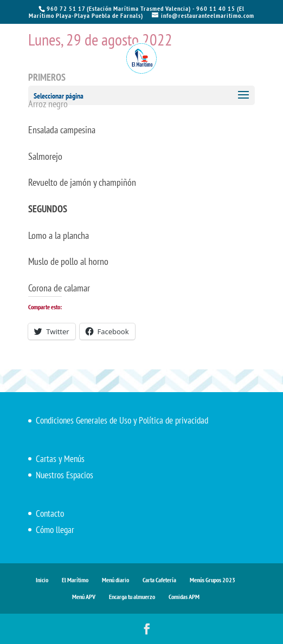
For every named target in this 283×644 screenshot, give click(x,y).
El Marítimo (75, 580)
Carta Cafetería (159, 580)
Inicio (42, 580)
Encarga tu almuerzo (132, 597)
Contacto (50, 513)
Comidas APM (184, 597)
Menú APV (84, 597)
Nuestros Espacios (65, 475)
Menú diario (115, 580)
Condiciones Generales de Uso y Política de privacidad (122, 420)
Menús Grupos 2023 (213, 580)
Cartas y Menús (60, 459)
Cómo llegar (55, 530)
